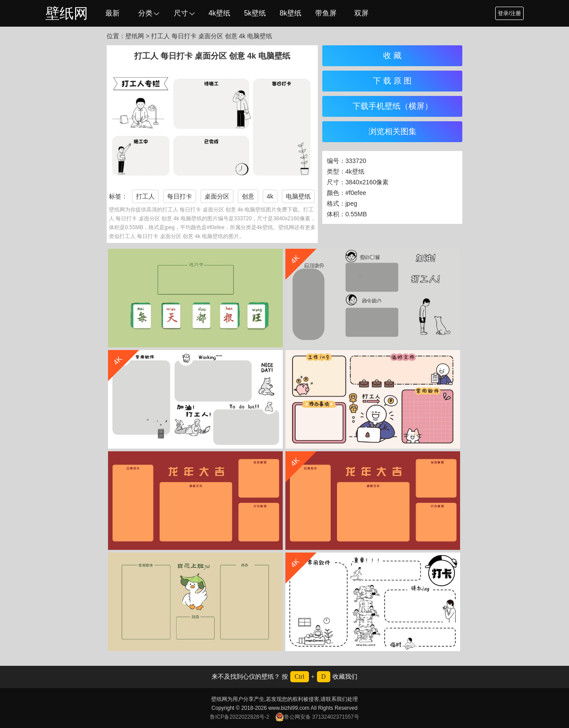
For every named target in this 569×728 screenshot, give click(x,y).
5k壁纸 (255, 13)
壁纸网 (67, 13)
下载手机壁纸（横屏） (393, 106)
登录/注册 (509, 13)
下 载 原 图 (392, 81)
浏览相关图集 (393, 131)
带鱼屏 (326, 13)
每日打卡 (180, 196)
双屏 (361, 13)
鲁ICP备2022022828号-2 (239, 717)
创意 (248, 196)
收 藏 (392, 56)
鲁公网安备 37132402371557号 (317, 717)
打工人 (145, 196)
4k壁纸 (219, 13)
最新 (112, 13)
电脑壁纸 (298, 196)
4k (270, 196)
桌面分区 (217, 196)
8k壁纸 (291, 13)
